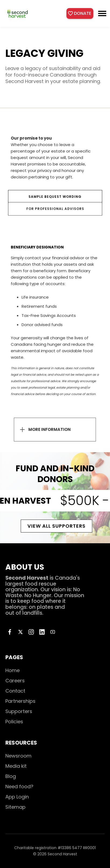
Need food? (19, 786)
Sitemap (15, 807)
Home (13, 670)
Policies (14, 722)
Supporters (19, 711)
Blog (11, 776)
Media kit (16, 766)
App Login (17, 797)
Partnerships (20, 701)
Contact (15, 691)
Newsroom (18, 756)
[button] (102, 13)
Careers (15, 681)
